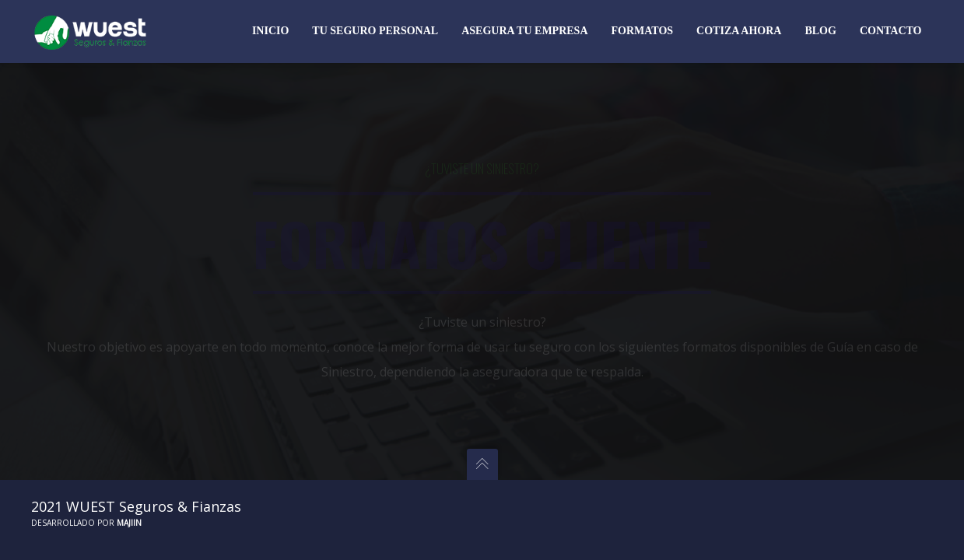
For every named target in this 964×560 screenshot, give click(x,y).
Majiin (129, 523)
